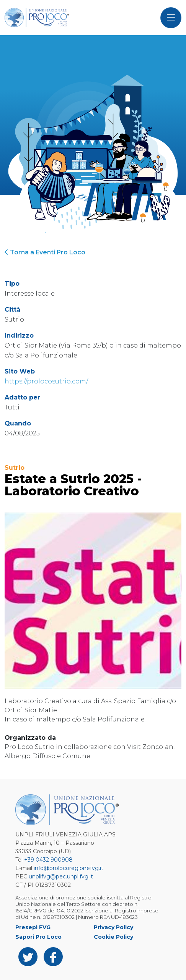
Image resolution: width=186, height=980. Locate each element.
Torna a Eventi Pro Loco (45, 252)
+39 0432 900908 (48, 860)
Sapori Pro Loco (38, 937)
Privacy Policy (113, 927)
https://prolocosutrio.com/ (46, 381)
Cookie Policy (113, 937)
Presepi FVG (33, 927)
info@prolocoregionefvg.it (69, 868)
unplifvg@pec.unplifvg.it (61, 877)
